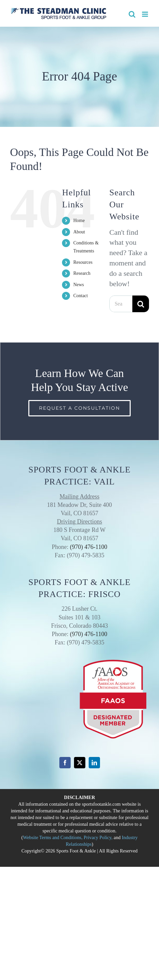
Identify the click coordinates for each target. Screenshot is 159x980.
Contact (81, 296)
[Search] (141, 304)
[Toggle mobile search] (132, 14)
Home (79, 221)
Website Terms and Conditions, (53, 837)
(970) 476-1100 (89, 547)
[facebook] (65, 763)
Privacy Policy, (98, 837)
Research (82, 273)
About (79, 232)
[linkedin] (94, 763)
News (79, 285)
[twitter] (80, 763)
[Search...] (121, 304)
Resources (83, 262)
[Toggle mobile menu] (145, 14)
